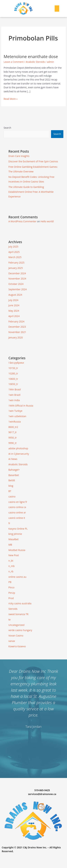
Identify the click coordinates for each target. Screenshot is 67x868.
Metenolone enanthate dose (31, 56)
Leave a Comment (14, 62)
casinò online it (17, 518)
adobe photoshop (18, 448)
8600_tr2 (13, 427)
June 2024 (14, 305)
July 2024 (13, 300)
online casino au (17, 577)
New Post (14, 555)
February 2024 (16, 321)
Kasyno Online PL (18, 529)
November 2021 (17, 332)
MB (10, 545)
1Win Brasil (14, 389)
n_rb (11, 571)
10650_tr (13, 384)
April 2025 (14, 252)
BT (10, 491)
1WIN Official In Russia (21, 406)
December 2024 (17, 273)
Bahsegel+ (14, 470)
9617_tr (12, 432)
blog (11, 486)
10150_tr (13, 368)
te (9, 620)
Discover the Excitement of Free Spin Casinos (33, 161)
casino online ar (17, 512)
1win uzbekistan (17, 416)
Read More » (11, 99)
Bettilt (12, 480)
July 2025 (13, 247)
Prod (11, 598)
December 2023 (17, 327)
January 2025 (16, 268)
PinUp (12, 593)
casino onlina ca (17, 507)
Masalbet (13, 539)
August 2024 (15, 295)
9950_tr (12, 438)
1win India (14, 400)
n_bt (11, 561)
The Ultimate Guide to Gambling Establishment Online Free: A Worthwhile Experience (31, 192)
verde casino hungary (20, 630)
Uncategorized (16, 625)
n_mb (11, 566)
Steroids (13, 609)
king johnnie (15, 534)
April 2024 (14, 316)
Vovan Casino (16, 636)
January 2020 (16, 337)
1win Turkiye (15, 411)
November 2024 (17, 279)
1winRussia (14, 422)
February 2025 (16, 263)
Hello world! (47, 221)
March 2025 (15, 257)
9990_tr (12, 443)
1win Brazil (14, 395)
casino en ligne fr (18, 502)
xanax (12, 641)
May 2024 (14, 311)
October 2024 (16, 284)
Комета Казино (17, 646)
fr (9, 523)
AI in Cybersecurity (19, 454)
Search (7, 128)
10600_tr (13, 379)
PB (10, 582)
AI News (13, 459)
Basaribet (14, 475)
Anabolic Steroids (35, 62)
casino (12, 496)
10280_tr (13, 373)
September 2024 (17, 289)
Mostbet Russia (17, 550)
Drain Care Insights (19, 156)
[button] (57, 9)
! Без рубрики (16, 363)
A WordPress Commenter (22, 221)
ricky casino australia (20, 603)
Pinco (11, 587)
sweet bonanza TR (18, 614)
